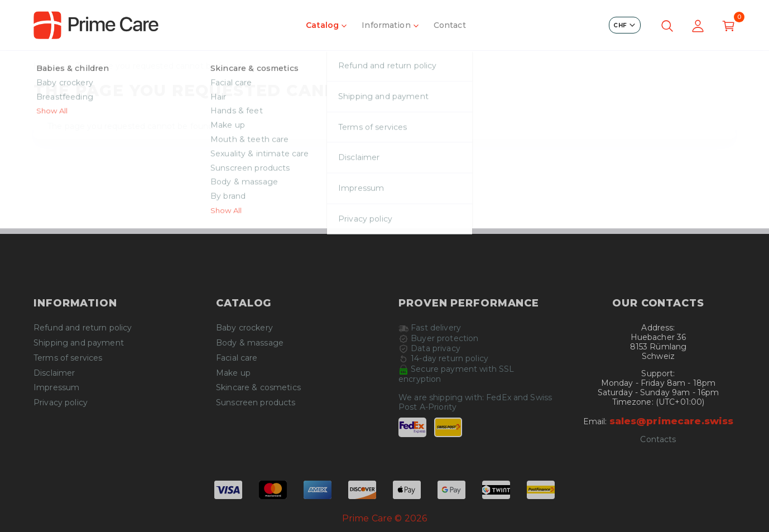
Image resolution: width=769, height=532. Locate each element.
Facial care (237, 358)
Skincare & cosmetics (258, 388)
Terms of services (68, 358)
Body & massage (250, 343)
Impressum (56, 388)
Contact (450, 25)
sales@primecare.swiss (672, 421)
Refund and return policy (83, 328)
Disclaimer (54, 373)
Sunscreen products (256, 403)
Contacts (658, 440)
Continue (384, 209)
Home (46, 66)
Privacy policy (61, 403)
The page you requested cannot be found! (160, 66)
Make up (233, 373)
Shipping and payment (79, 343)
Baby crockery (244, 328)
